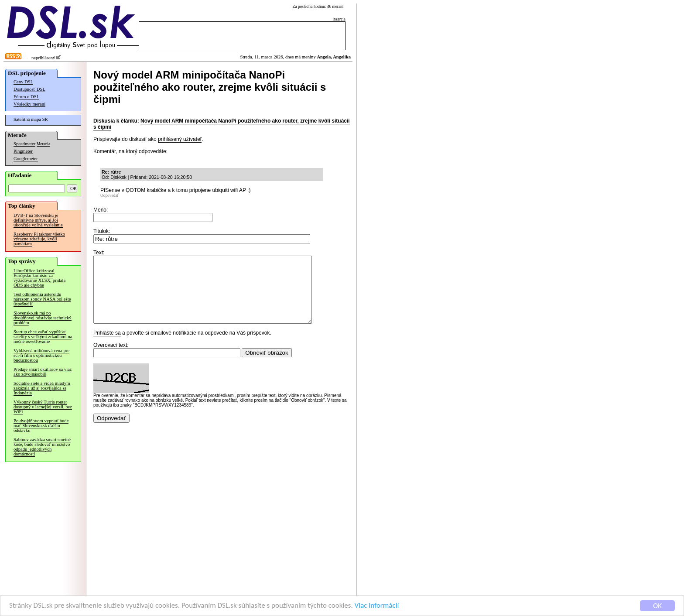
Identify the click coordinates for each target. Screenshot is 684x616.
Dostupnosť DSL (29, 89)
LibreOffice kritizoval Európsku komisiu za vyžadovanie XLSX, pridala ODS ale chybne (39, 278)
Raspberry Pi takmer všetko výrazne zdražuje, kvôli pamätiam (39, 239)
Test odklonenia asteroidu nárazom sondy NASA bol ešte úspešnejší (42, 299)
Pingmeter (23, 151)
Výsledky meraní (29, 104)
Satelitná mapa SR (31, 119)
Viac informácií (377, 606)
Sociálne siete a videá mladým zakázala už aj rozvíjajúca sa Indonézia (42, 388)
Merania (43, 144)
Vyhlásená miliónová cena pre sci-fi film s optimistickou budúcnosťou (41, 355)
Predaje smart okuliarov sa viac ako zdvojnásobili (43, 372)
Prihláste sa (107, 346)
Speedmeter (24, 144)
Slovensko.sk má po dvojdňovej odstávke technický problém (43, 318)
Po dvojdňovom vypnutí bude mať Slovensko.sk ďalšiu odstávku (41, 426)
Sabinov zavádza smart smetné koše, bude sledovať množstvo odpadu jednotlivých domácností (42, 447)
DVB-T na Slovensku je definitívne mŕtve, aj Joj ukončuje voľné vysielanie (38, 220)
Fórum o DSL (26, 97)
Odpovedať (109, 195)
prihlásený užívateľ (180, 139)
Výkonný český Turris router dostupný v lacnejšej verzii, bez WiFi (43, 407)
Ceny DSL (23, 82)
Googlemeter (26, 159)
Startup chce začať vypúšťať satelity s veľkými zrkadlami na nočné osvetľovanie (43, 337)
